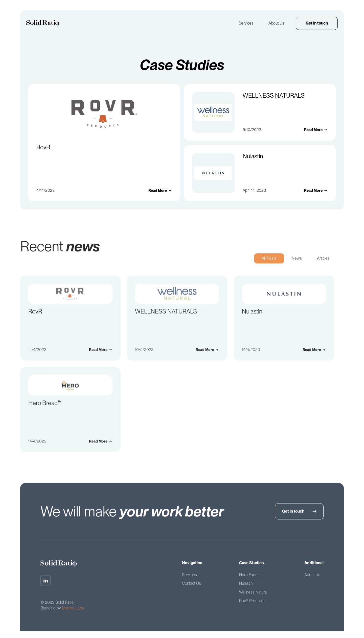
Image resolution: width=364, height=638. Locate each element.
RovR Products (252, 603)
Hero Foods (249, 577)
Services (246, 23)
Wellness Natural (253, 595)
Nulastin (246, 586)
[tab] (269, 261)
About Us (276, 23)
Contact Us (191, 586)
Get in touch (317, 23)
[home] (43, 23)
